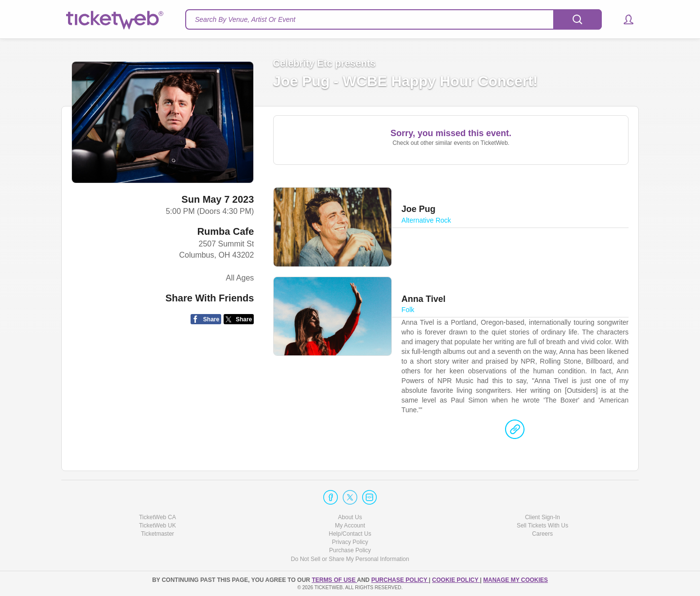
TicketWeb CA (157, 517)
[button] (624, 19)
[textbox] (394, 19)
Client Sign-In (542, 517)
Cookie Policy (456, 580)
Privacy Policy (350, 542)
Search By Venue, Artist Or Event (245, 19)
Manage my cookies (516, 580)
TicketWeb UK (157, 526)
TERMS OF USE (334, 580)
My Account (350, 526)
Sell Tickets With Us (542, 526)
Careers (543, 534)
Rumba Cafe (226, 231)
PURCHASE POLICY (400, 580)
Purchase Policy (350, 550)
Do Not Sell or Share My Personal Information (350, 559)
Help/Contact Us (350, 534)
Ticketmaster (157, 534)
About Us (350, 517)
